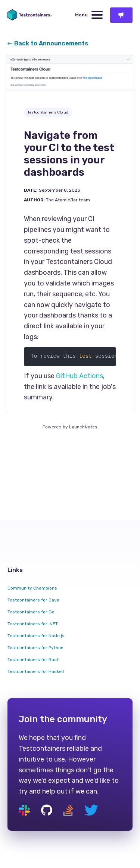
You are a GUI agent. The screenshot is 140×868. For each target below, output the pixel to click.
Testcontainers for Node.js (36, 636)
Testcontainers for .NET (33, 624)
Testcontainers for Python (35, 648)
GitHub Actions (80, 376)
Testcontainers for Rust (33, 660)
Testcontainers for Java (33, 600)
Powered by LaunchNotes (70, 427)
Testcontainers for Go (31, 612)
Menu (89, 15)
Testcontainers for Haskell (36, 671)
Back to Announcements (48, 43)
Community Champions (32, 588)
